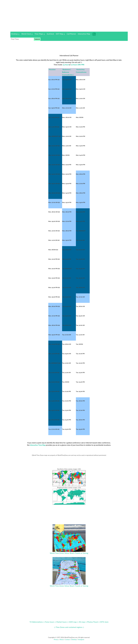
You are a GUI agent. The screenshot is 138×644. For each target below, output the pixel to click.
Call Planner (71, 34)
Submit (37, 39)
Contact (67, 639)
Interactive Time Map (38, 445)
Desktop (15, 34)
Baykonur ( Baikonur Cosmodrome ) (68, 72)
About (62, 639)
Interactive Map (84, 34)
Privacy (56, 639)
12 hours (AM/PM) (78, 65)
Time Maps (40, 34)
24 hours (66, 65)
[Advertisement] (69, 16)
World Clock (27, 34)
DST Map (60, 34)
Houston (52, 69)
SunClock (50, 34)
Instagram (81, 639)
